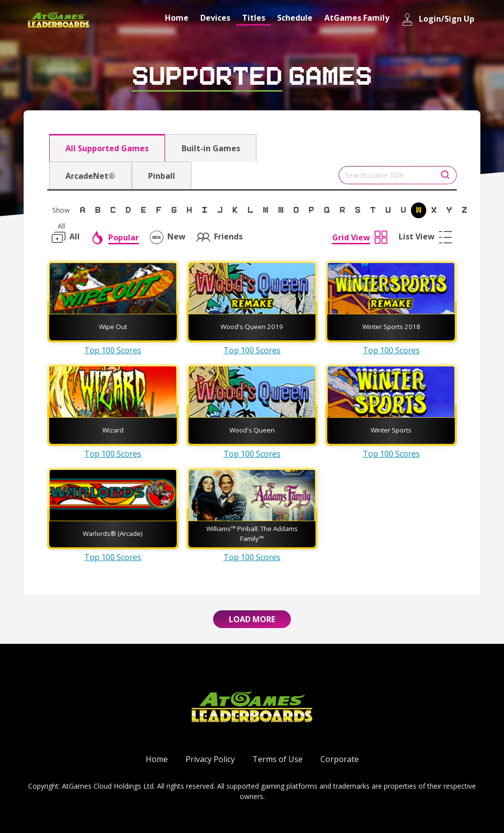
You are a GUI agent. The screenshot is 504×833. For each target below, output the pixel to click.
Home (177, 18)
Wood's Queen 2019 (252, 327)
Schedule (295, 18)
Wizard (113, 430)
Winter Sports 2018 (391, 327)
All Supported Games (107, 148)
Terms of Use (278, 759)
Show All (61, 212)
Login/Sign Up (438, 19)
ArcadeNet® (90, 176)
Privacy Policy (210, 759)
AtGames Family (357, 18)
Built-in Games (211, 148)
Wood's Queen (252, 430)
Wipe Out (113, 327)
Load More (252, 619)
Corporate (340, 759)
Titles (254, 18)
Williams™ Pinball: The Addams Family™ (252, 533)
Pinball (162, 176)
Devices (215, 18)
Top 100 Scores (113, 350)
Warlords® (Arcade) (113, 533)
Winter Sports (391, 430)
